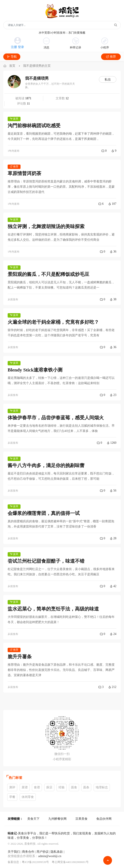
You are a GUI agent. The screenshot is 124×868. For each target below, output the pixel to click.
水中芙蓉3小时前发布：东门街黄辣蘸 (62, 33)
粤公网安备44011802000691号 (70, 862)
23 (113, 395)
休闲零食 (28, 797)
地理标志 (102, 787)
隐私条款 (57, 852)
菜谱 (25, 787)
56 (113, 491)
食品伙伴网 (104, 819)
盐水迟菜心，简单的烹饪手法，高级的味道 (53, 609)
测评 (12, 787)
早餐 (12, 797)
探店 (49, 787)
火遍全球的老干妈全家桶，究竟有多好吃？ (53, 322)
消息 (46, 43)
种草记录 (76, 43)
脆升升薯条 (20, 657)
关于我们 (14, 852)
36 (113, 252)
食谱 (37, 787)
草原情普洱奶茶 (24, 173)
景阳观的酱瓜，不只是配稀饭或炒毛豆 (48, 274)
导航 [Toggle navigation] (12, 57)
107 (112, 204)
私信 (108, 80)
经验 (62, 787)
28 (113, 538)
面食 (74, 787)
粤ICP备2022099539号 (35, 862)
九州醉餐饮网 (57, 819)
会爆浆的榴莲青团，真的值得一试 (44, 513)
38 (113, 299)
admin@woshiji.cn (50, 856)
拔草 (14, 119)
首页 (12, 66)
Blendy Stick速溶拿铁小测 (35, 370)
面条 (86, 787)
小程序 (105, 43)
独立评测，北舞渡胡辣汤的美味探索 (46, 226)
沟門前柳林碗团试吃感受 (34, 126)
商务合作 (28, 852)
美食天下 (33, 819)
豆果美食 (81, 819)
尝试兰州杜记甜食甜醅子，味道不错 (46, 561)
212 (112, 687)
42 (113, 586)
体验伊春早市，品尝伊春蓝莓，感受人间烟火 (56, 418)
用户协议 (43, 852)
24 (113, 634)
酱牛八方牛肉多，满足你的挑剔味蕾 (46, 465)
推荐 (111, 57)
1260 (112, 443)
